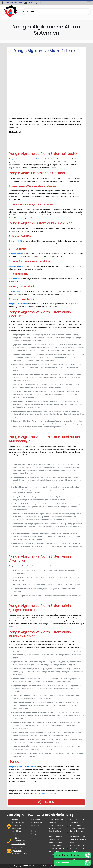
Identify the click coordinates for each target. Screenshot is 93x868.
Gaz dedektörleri (16, 279)
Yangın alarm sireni (17, 291)
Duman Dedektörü (56, 837)
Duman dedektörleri (17, 241)
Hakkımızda (36, 819)
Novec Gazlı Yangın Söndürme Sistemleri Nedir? (78, 840)
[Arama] (56, 12)
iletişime (45, 794)
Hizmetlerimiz (37, 822)
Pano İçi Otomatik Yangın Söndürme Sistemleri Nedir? (77, 848)
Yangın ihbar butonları (18, 304)
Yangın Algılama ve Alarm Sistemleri (23, 767)
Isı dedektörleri (15, 254)
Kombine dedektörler (17, 266)
